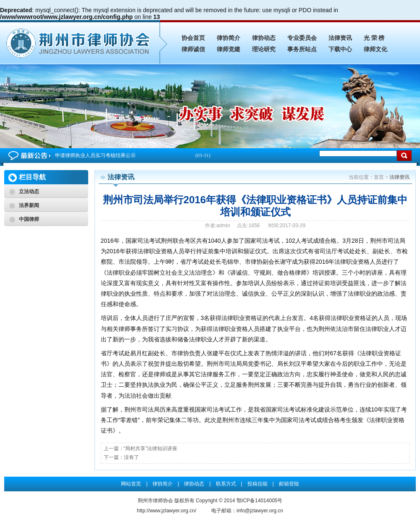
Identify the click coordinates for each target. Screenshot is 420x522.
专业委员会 (302, 38)
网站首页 (131, 484)
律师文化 (375, 49)
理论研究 (264, 49)
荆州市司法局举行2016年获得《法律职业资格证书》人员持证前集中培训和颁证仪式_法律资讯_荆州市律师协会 (80, 42)
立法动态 (29, 191)
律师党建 (228, 49)
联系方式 (226, 484)
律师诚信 (193, 49)
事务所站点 (302, 49)
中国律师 (29, 219)
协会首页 (193, 38)
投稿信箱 (257, 484)
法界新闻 (29, 205)
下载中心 (340, 49)
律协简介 (228, 38)
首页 (379, 177)
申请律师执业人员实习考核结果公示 (133, 156)
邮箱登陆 (289, 484)
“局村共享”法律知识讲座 (151, 449)
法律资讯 (340, 38)
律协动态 (264, 38)
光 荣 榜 (374, 38)
